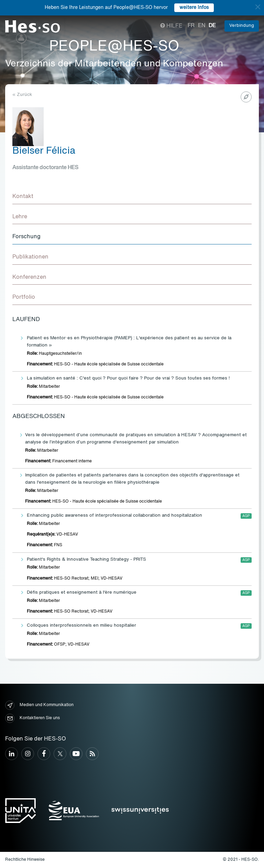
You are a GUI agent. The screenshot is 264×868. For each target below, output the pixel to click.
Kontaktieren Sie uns (32, 718)
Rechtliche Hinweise (25, 860)
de (212, 26)
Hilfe (171, 26)
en (202, 26)
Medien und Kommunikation (39, 705)
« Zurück (22, 95)
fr (191, 26)
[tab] (132, 197)
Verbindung (242, 26)
